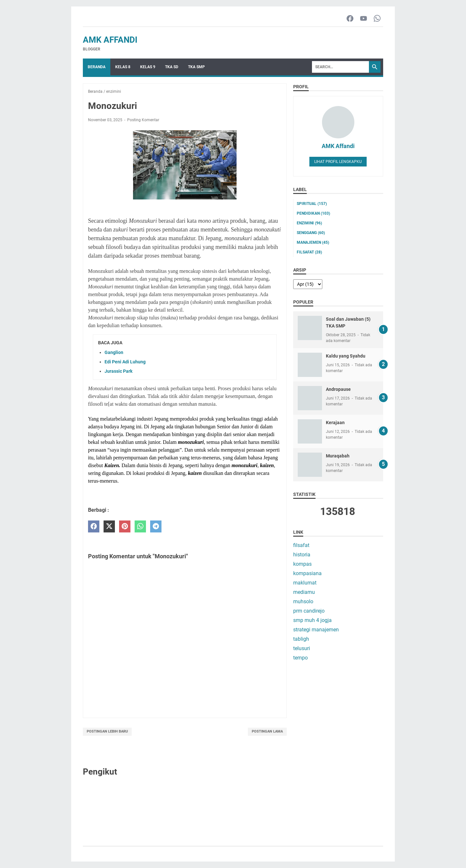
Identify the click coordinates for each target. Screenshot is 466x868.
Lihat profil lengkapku (338, 162)
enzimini (309, 223)
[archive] (308, 284)
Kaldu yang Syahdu (346, 356)
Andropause (338, 389)
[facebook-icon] (350, 19)
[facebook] (94, 526)
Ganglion (114, 352)
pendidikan (313, 213)
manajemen (313, 242)
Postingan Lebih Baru (107, 731)
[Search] (340, 67)
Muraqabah (338, 456)
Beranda (97, 67)
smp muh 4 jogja (312, 620)
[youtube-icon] (364, 19)
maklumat (305, 583)
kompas (302, 564)
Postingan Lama (267, 731)
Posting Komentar (143, 120)
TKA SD (172, 67)
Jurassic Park (118, 371)
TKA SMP (196, 67)
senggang (311, 233)
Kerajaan (335, 423)
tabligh (301, 639)
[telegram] (156, 526)
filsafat (309, 252)
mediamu (304, 592)
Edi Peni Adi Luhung (125, 362)
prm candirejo (309, 611)
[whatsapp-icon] (377, 19)
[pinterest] (125, 526)
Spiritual (312, 204)
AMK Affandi (110, 40)
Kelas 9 (148, 67)
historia (302, 555)
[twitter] (109, 526)
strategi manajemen (316, 630)
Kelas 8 (123, 67)
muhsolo (303, 601)
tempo (300, 658)
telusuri (302, 648)
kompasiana (307, 573)
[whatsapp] (140, 526)
